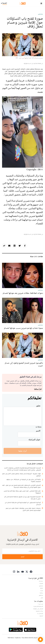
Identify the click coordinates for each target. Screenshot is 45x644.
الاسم (38, 431)
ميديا (42, 591)
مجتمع (41, 586)
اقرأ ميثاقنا (38, 389)
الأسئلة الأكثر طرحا (38, 606)
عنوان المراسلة (34, 439)
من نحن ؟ (40, 604)
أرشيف (41, 616)
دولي (42, 598)
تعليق (38, 406)
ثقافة (42, 588)
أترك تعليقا (22, 451)
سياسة (41, 581)
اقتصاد (41, 583)
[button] (40, 639)
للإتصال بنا (40, 613)
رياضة (41, 593)
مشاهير (40, 14)
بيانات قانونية (39, 611)
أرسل (23, 557)
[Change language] (4, 3)
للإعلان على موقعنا (38, 609)
